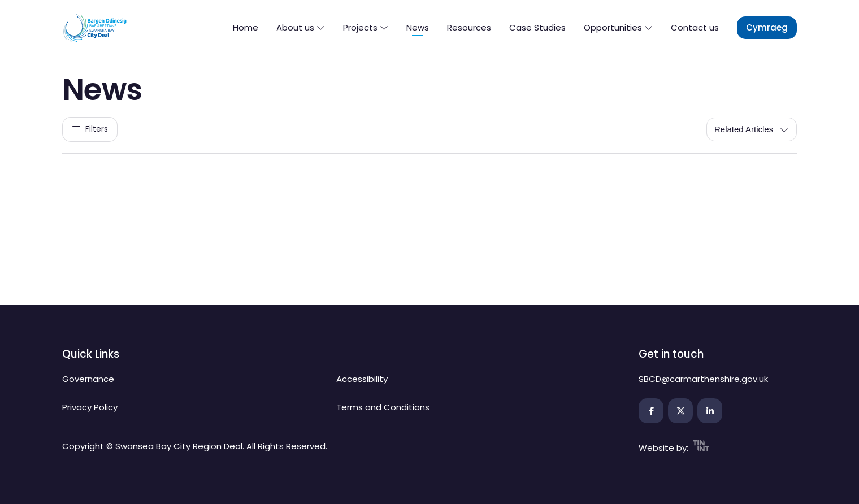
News (418, 27)
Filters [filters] (90, 129)
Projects (366, 27)
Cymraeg (767, 27)
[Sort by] (752, 129)
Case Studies (537, 27)
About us (301, 27)
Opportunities (618, 27)
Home (246, 27)
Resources (469, 27)
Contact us (695, 27)
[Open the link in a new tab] (651, 411)
